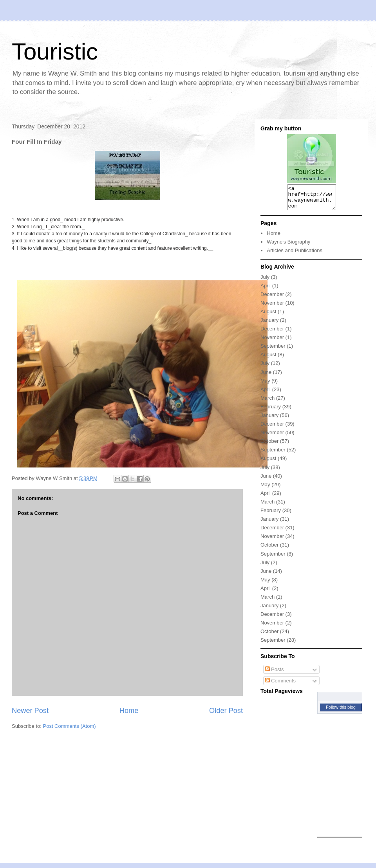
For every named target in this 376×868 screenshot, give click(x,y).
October (269, 446)
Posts (275, 674)
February (271, 411)
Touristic (55, 51)
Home (129, 711)
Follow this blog (341, 712)
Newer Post (30, 711)
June (266, 377)
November (272, 308)
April (266, 290)
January (269, 325)
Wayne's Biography (288, 246)
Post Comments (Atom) (70, 726)
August (268, 316)
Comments (280, 685)
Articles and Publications (295, 255)
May (265, 385)
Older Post (226, 711)
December (272, 299)
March (268, 403)
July (265, 282)
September (273, 351)
